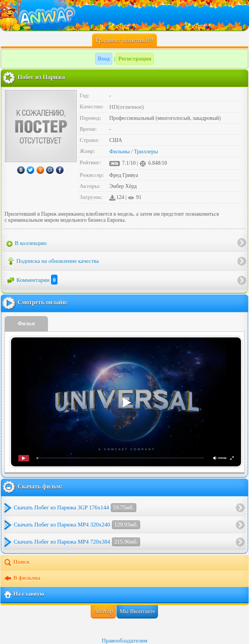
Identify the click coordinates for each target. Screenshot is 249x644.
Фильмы (120, 151)
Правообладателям (124, 641)
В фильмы (22, 579)
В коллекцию (27, 243)
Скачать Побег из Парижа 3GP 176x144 (75, 508)
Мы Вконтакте (137, 611)
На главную (24, 595)
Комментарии (32, 280)
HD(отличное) (127, 107)
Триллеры (146, 151)
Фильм (26, 324)
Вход (104, 59)
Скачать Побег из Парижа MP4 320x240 (77, 525)
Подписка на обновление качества (53, 261)
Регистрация (135, 59)
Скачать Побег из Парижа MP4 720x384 (77, 542)
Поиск (17, 563)
